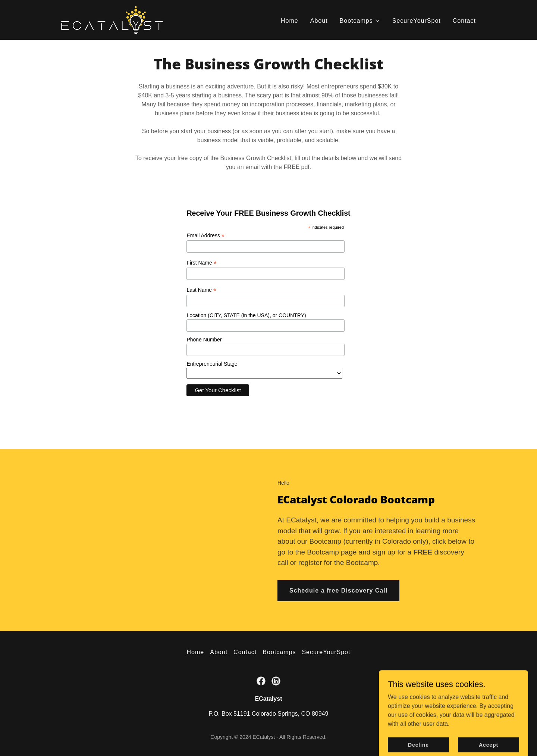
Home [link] (290, 21)
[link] (112, 20)
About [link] (319, 21)
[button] (360, 21)
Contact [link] (464, 21)
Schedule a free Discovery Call (338, 591)
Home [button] (196, 652)
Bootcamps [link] (279, 652)
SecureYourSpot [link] (417, 21)
